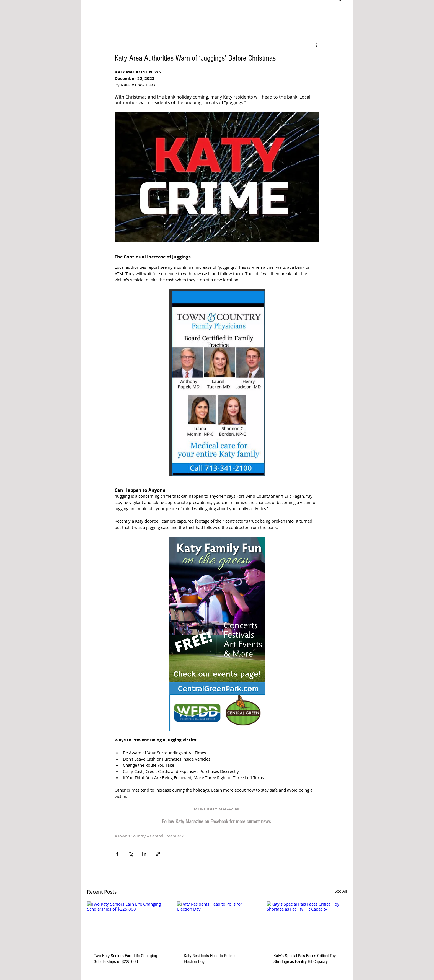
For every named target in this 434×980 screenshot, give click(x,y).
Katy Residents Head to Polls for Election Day (211, 959)
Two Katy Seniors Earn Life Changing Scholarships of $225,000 (126, 959)
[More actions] (316, 45)
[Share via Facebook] (117, 854)
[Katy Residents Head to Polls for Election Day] (217, 924)
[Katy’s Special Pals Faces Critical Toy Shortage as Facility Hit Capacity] (307, 924)
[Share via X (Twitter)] (131, 854)
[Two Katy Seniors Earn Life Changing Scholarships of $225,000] (127, 924)
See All (341, 891)
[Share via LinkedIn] (144, 854)
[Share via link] (158, 854)
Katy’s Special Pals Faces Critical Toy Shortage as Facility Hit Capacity (305, 959)
